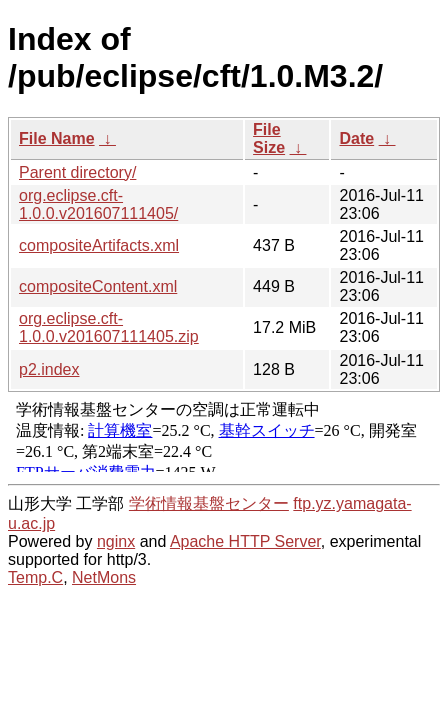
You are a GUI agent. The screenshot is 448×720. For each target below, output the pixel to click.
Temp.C (35, 577)
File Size (269, 138)
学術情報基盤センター (209, 503)
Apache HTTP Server (245, 541)
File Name (57, 138)
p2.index (49, 369)
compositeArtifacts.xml (99, 245)
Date (356, 138)
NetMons (104, 577)
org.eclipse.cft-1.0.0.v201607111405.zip (109, 327)
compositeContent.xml (98, 286)
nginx (116, 541)
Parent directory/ (77, 172)
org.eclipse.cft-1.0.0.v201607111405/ (98, 204)
